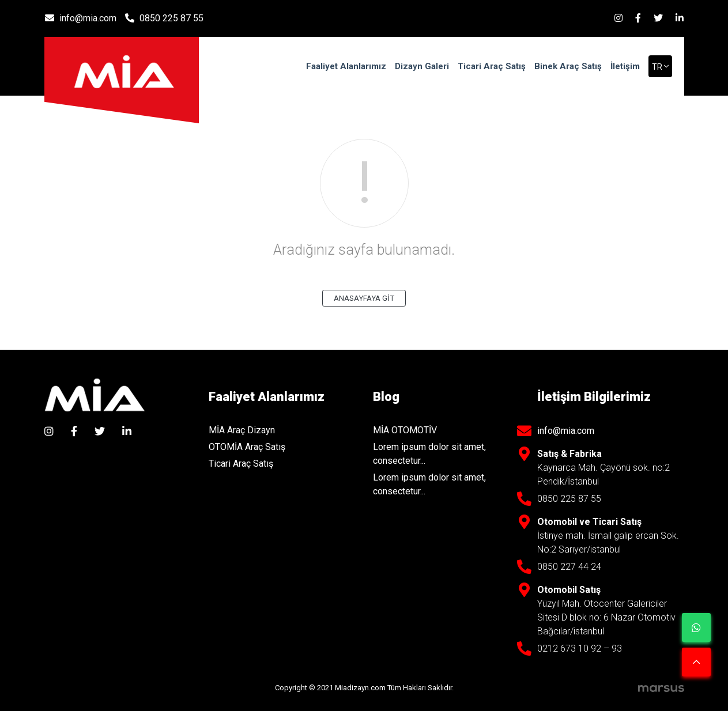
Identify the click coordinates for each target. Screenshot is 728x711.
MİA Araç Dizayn (242, 430)
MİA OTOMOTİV (405, 430)
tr (658, 67)
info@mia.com (81, 18)
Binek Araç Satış (568, 66)
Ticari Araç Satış (492, 66)
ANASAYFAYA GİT (364, 298)
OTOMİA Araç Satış (247, 447)
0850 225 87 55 (164, 18)
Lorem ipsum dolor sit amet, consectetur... (429, 454)
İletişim (625, 66)
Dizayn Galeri (422, 66)
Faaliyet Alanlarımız (346, 66)
